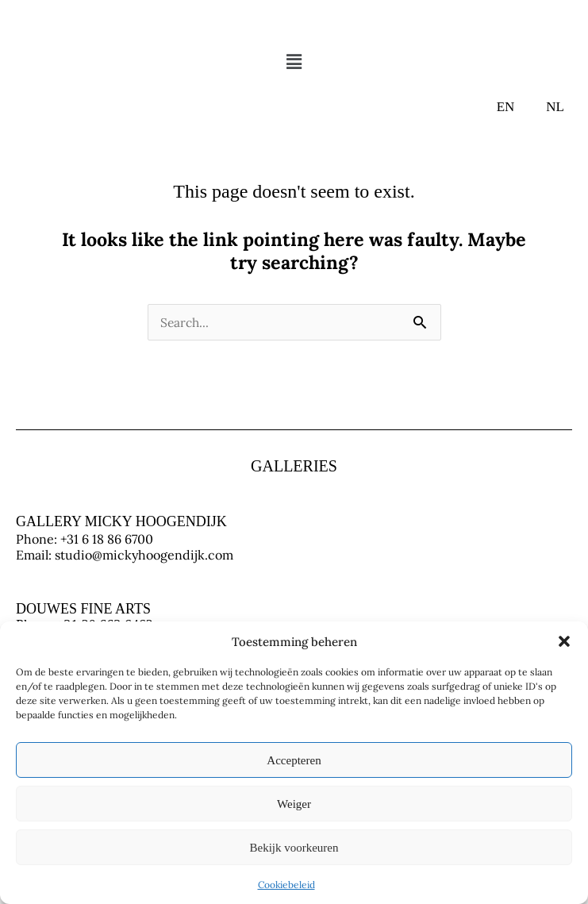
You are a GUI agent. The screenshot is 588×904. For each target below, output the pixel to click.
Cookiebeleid (286, 885)
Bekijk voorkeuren (294, 848)
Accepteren (294, 760)
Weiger (294, 804)
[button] (564, 641)
